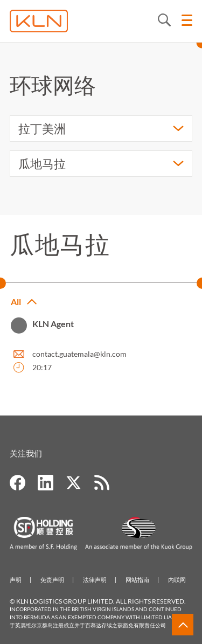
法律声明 (95, 580)
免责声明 (52, 580)
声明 (16, 580)
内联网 (177, 580)
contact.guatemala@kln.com (79, 354)
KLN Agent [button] (53, 324)
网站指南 (137, 580)
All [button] (16, 302)
